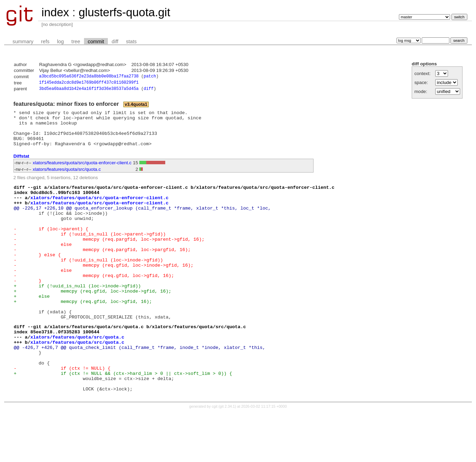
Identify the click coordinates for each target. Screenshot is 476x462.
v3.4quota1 (136, 106)
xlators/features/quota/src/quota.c (67, 178)
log (60, 41)
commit (96, 41)
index (55, 12)
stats (131, 41)
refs (45, 41)
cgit (215, 456)
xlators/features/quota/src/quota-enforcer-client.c (82, 172)
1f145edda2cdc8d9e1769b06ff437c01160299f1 (89, 84)
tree (76, 41)
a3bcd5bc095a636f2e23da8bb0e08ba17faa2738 (89, 77)
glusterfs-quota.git (124, 12)
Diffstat (21, 165)
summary (23, 41)
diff (115, 41)
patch (150, 77)
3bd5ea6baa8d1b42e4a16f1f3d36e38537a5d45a (89, 90)
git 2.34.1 (227, 456)
